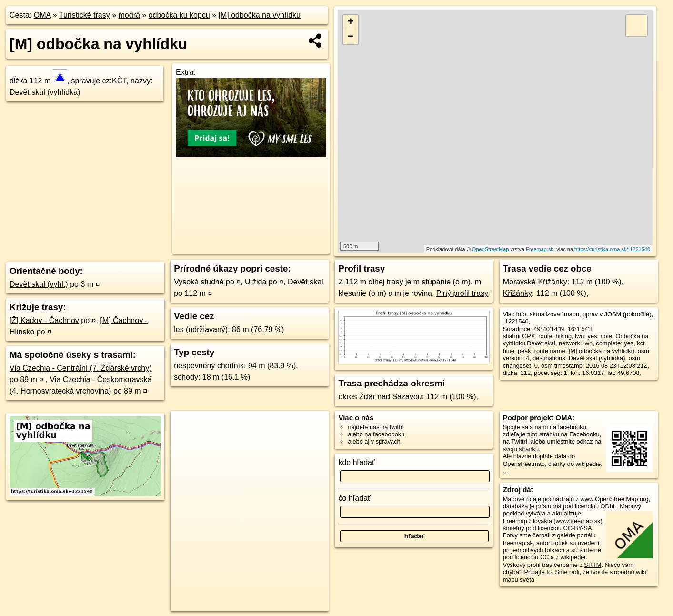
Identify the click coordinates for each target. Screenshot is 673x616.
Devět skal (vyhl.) (39, 284)
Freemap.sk (540, 249)
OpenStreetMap (491, 249)
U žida (256, 282)
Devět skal (306, 282)
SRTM (593, 565)
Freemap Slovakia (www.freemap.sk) (553, 521)
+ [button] (351, 22)
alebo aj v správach (374, 441)
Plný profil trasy (462, 293)
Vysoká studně (199, 282)
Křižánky (517, 293)
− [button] (351, 37)
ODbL (608, 506)
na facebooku (568, 427)
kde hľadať (357, 462)
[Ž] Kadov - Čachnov (44, 320)
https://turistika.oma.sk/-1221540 (612, 249)
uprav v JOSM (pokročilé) (617, 314)
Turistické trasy (85, 15)
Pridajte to (538, 572)
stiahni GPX (519, 336)
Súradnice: (517, 329)
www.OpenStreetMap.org (615, 499)
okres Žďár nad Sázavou (380, 397)
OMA (42, 15)
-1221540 (516, 321)
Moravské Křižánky (535, 282)
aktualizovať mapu (554, 314)
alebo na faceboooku (376, 434)
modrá (129, 15)
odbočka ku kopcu (179, 15)
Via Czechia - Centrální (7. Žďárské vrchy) (81, 368)
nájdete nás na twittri (376, 427)
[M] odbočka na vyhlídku (259, 15)
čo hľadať (354, 498)
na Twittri (515, 441)
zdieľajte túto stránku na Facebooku (551, 434)
